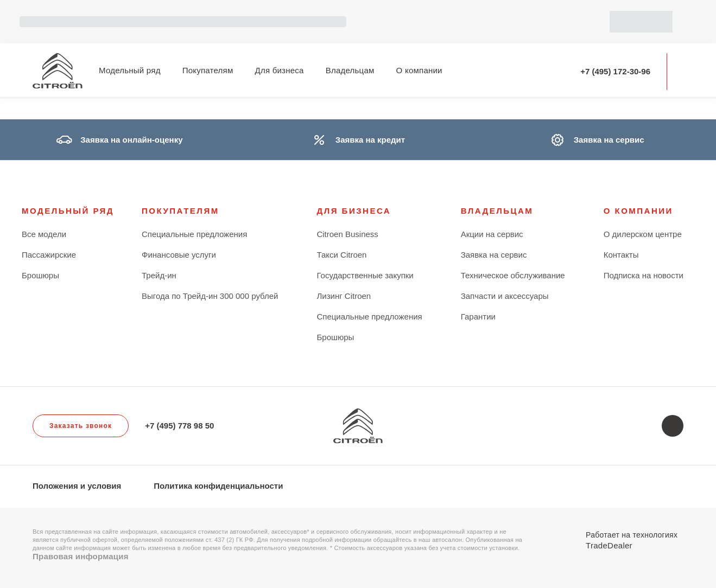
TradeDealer (609, 545)
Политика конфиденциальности (218, 486)
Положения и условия (77, 486)
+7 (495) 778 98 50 (179, 426)
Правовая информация (81, 556)
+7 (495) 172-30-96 (615, 71)
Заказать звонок (81, 426)
